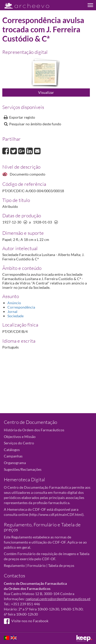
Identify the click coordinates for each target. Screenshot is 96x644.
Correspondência (21, 307)
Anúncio (14, 303)
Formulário (36, 565)
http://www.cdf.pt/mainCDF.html (56, 514)
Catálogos (12, 450)
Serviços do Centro (19, 443)
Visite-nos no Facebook (26, 621)
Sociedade (15, 316)
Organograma (15, 463)
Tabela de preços (61, 565)
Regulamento (14, 565)
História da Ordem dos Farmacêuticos (34, 430)
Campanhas (13, 456)
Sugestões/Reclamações (23, 469)
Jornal (12, 311)
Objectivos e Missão (20, 437)
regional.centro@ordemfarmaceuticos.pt (58, 599)
